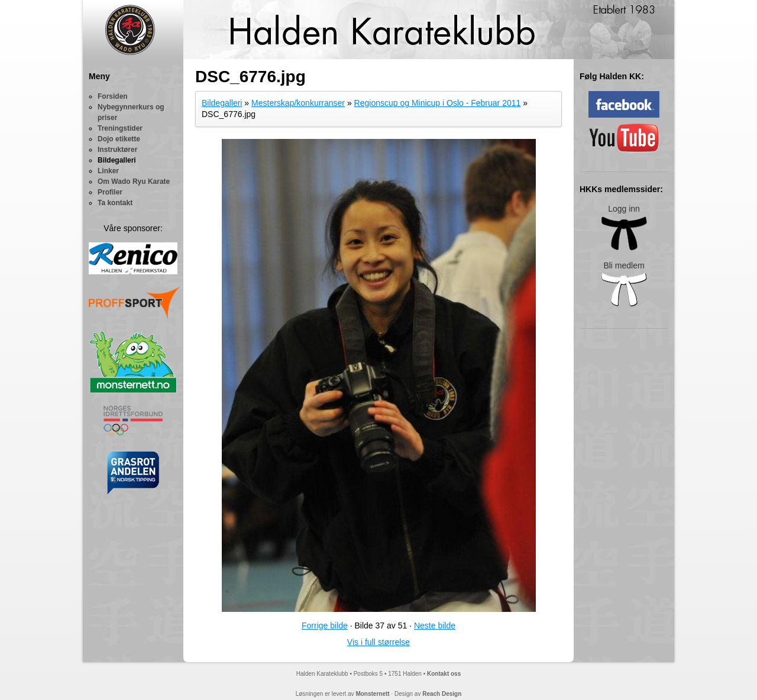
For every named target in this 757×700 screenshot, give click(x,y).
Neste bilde (435, 626)
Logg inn (624, 227)
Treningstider (120, 128)
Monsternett (372, 694)
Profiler (110, 192)
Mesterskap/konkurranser (298, 103)
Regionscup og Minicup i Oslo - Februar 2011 (438, 103)
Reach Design (442, 694)
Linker (108, 171)
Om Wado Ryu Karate (134, 182)
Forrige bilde (325, 626)
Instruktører (117, 150)
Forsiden (113, 96)
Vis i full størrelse (378, 642)
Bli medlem (624, 284)
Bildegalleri (117, 160)
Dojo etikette (119, 139)
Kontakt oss (444, 674)
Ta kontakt (115, 203)
